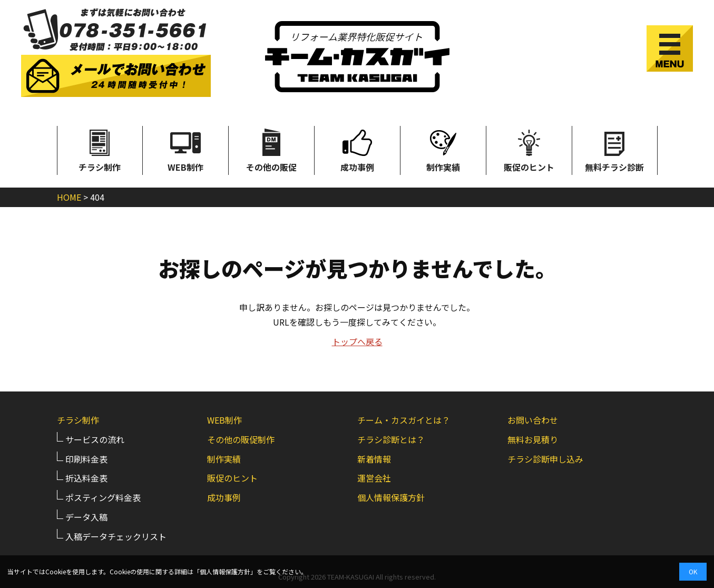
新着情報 (374, 459)
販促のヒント (529, 150)
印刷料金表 (86, 459)
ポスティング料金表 (103, 497)
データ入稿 (86, 517)
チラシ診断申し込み (545, 459)
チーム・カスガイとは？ (404, 420)
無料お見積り (533, 439)
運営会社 (374, 478)
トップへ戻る (357, 341)
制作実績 (443, 150)
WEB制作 (185, 150)
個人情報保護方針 (391, 497)
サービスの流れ (95, 439)
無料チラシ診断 (614, 150)
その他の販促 (271, 150)
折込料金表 (86, 478)
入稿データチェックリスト (116, 536)
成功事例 (357, 150)
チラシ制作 (100, 150)
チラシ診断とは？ (391, 439)
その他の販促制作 (241, 439)
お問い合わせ (533, 420)
